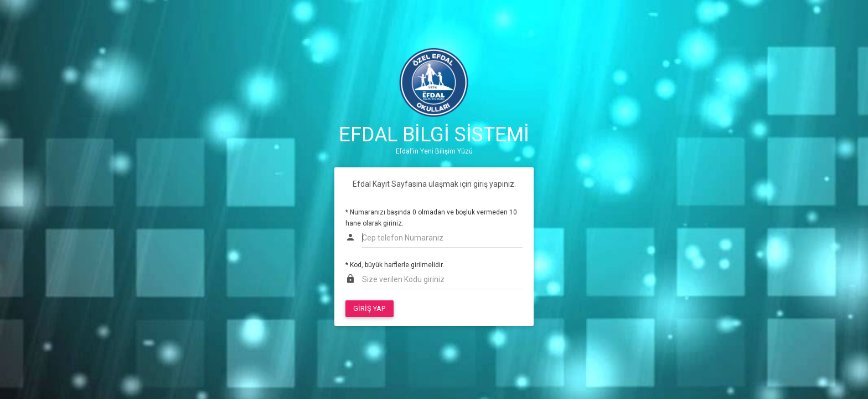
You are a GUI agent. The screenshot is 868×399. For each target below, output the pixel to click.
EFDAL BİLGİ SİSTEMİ (434, 135)
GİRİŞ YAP (369, 308)
